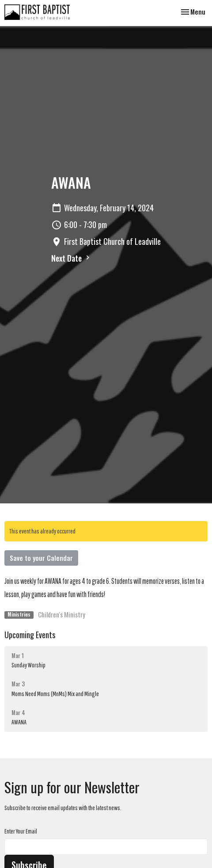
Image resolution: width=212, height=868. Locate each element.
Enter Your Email (21, 831)
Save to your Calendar (41, 558)
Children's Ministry (62, 614)
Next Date (72, 258)
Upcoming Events (30, 635)
